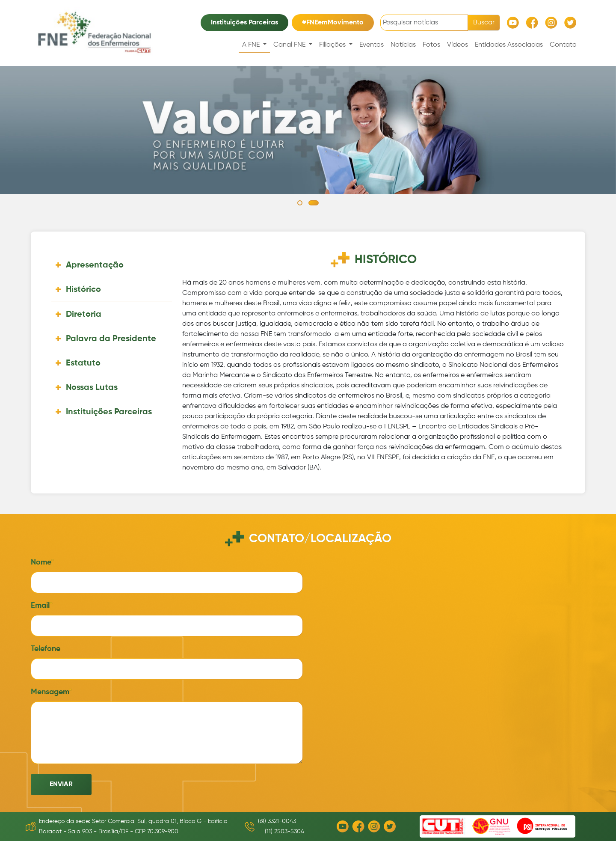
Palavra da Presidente (111, 339)
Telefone (46, 649)
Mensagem (50, 692)
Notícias (403, 45)
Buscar (484, 23)
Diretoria (84, 315)
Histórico (83, 290)
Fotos (431, 45)
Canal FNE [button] (290, 45)
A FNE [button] (252, 45)
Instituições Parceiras (244, 23)
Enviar (61, 785)
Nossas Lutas (92, 388)
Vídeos (458, 45)
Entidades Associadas (509, 45)
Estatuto (83, 363)
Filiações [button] (333, 45)
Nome (41, 562)
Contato (563, 45)
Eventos (372, 45)
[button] (300, 203)
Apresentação (95, 265)
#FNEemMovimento (333, 23)
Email (40, 606)
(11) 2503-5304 (284, 832)
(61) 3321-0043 (277, 821)
